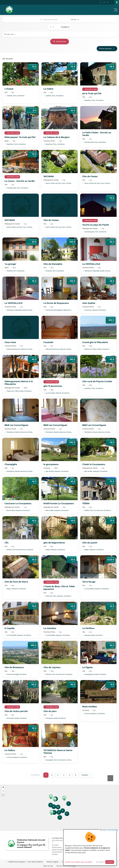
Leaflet (103, 830)
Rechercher (60, 42)
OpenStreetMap (113, 830)
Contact (55, 845)
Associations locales (57, 853)
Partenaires (57, 847)
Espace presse (58, 850)
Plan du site (48, 866)
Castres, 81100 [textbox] (56, 20)
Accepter (110, 862)
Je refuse (100, 862)
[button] (64, 798)
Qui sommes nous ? (59, 842)
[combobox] (56, 20)
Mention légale (52, 862)
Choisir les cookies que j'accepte (79, 862)
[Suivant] (86, 775)
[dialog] (90, 847)
